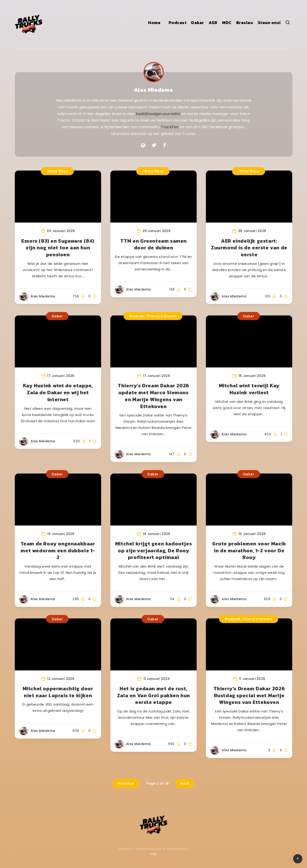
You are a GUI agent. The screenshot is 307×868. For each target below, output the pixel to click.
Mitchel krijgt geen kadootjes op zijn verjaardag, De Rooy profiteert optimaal (153, 550)
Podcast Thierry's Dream (153, 316)
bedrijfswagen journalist (158, 114)
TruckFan (170, 127)
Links (153, 854)
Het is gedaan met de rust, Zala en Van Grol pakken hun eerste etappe (153, 695)
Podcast (178, 23)
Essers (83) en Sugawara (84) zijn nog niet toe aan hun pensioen (58, 248)
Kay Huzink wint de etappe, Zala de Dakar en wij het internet (58, 392)
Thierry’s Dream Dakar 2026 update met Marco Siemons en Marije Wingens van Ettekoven (153, 396)
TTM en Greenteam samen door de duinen (153, 244)
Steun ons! (269, 23)
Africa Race (57, 171)
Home (154, 23)
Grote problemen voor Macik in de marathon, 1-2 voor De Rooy (249, 550)
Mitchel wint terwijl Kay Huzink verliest (249, 389)
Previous (126, 783)
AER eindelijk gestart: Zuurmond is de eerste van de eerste (249, 248)
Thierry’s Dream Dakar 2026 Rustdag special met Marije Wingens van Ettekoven (249, 695)
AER (213, 23)
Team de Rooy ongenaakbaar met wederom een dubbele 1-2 (58, 550)
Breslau (245, 23)
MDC (227, 23)
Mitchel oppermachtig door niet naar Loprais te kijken (58, 692)
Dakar (198, 23)
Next (185, 783)
